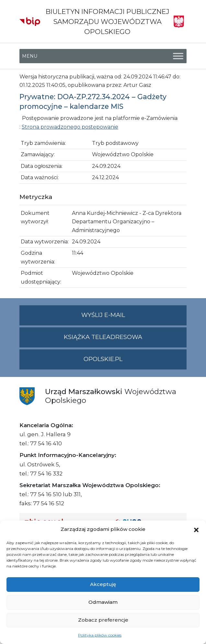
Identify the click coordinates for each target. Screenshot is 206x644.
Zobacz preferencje (103, 620)
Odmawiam (103, 602)
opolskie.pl (103, 359)
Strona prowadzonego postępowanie (70, 127)
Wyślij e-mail (134, 318)
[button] (196, 529)
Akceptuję (103, 584)
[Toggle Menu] (178, 56)
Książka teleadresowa (103, 337)
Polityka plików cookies (100, 635)
